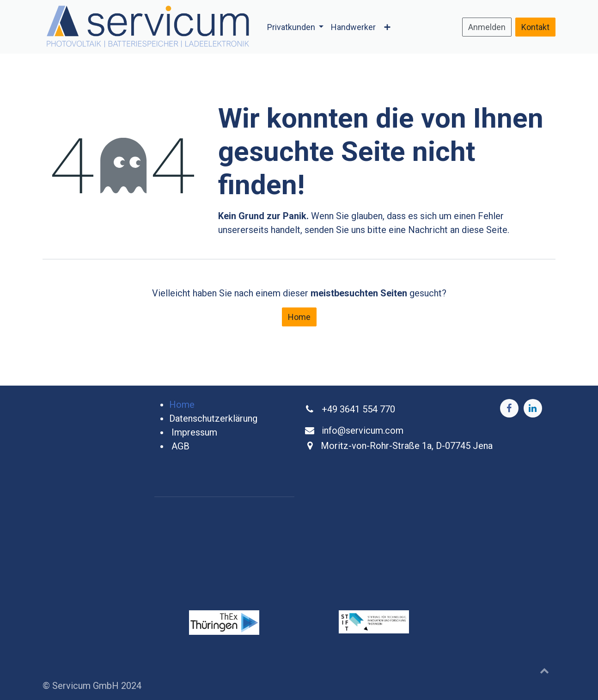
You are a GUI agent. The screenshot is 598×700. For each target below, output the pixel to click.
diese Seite (485, 230)
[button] (544, 670)
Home (299, 317)
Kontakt (535, 27)
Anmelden (487, 27)
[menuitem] (296, 27)
